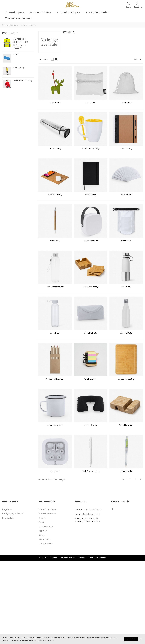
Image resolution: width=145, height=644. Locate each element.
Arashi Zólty (126, 471)
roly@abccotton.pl (90, 514)
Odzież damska (40, 13)
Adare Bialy (126, 103)
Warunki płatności (47, 514)
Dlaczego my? (45, 544)
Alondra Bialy (91, 333)
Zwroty (42, 518)
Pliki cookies (8, 518)
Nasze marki (44, 539)
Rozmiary (43, 531)
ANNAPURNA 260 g (23, 80)
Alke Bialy (126, 287)
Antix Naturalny (126, 425)
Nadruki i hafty (46, 527)
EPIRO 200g (19, 68)
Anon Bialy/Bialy (55, 425)
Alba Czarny (91, 195)
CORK (16, 55)
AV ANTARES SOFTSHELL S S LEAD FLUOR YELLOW (21, 44)
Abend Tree (55, 103)
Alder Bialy (55, 241)
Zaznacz (44, 59)
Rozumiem (131, 639)
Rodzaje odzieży (97, 13)
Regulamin (7, 509)
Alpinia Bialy (126, 333)
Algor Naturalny (91, 287)
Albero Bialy (126, 195)
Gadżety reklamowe (18, 18)
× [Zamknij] (140, 639)
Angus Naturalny (126, 379)
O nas (41, 522)
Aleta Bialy (126, 241)
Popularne (10, 33)
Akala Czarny (55, 149)
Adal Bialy (91, 103)
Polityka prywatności (13, 514)
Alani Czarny (126, 149)
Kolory (42, 535)
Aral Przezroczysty (91, 471)
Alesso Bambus (91, 241)
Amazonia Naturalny (55, 379)
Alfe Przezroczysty (55, 287)
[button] (28, 33)
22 (136, 479)
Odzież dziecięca (68, 13)
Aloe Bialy (55, 333)
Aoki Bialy (55, 471)
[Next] (141, 59)
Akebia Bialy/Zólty (91, 149)
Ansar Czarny (91, 425)
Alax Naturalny (55, 195)
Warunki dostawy (47, 509)
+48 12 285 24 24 (93, 509)
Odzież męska (14, 13)
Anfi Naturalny (91, 379)
